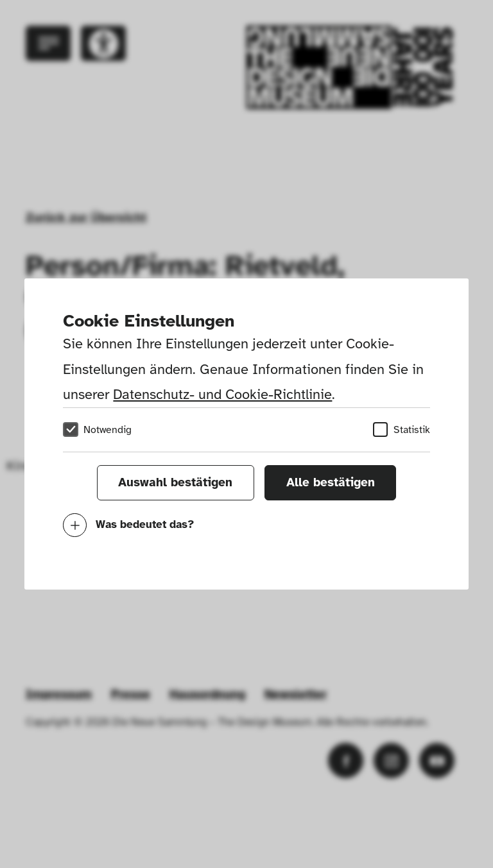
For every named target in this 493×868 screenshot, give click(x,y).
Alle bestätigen (331, 482)
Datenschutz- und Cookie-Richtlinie (222, 394)
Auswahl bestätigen (175, 482)
